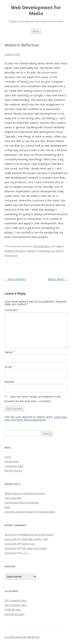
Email (9, 367)
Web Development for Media (36, 10)
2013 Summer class (16, 600)
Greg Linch (11, 535)
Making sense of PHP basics (37, 535)
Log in (8, 457)
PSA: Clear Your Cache (34, 548)
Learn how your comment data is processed (36, 418)
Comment (12, 310)
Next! (8, 507)
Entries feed (12, 461)
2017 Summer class (16, 605)
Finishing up (28, 544)
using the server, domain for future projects (30, 512)
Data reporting (13, 498)
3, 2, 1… (25, 553)
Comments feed (14, 466)
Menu (36, 31)
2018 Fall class (42, 246)
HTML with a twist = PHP (35, 539)
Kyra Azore (11, 255)
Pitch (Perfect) (15, 279)
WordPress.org (13, 471)
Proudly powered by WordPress (22, 637)
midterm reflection (15, 251)
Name (10, 352)
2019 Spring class (15, 614)
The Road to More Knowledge (22, 503)
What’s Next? (58, 279)
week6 (31, 251)
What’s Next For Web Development (25, 493)
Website (10, 382)
